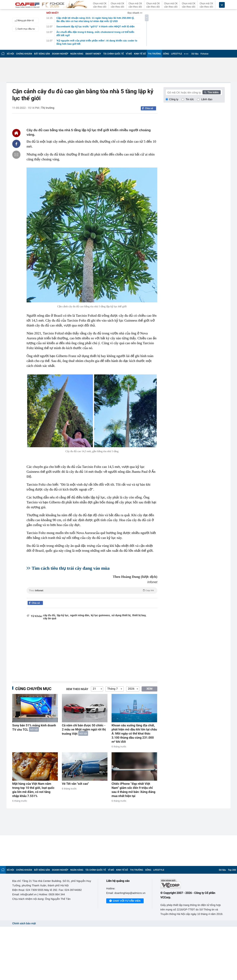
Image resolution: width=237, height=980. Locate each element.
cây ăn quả (50, 619)
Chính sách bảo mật (24, 924)
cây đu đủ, (49, 615)
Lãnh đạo (207, 99)
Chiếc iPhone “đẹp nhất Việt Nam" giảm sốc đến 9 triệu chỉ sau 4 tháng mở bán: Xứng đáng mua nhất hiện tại (133, 790)
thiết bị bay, (139, 615)
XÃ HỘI (10, 54)
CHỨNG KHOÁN (24, 54)
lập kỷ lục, (63, 615)
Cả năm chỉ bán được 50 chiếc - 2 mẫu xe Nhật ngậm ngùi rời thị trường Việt (84, 730)
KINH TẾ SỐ (140, 54)
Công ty (174, 99)
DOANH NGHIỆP (60, 54)
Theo (92, 590)
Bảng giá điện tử (24, 20)
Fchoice (204, 54)
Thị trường (48, 108)
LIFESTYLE (177, 54)
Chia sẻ (149, 108)
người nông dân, (80, 615)
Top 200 (232, 870)
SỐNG (166, 54)
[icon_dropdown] (222, 5)
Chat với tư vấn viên (125, 901)
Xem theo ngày (77, 689)
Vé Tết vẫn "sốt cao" (75, 784)
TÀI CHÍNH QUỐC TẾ (113, 54)
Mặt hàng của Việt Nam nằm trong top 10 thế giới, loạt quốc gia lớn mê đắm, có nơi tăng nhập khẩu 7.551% (33, 790)
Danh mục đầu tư (24, 29)
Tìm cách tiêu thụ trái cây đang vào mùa (71, 568)
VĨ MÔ (129, 54)
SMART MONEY (93, 54)
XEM (149, 689)
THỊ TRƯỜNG (154, 54)
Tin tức (190, 99)
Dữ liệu (195, 54)
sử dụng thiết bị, (121, 615)
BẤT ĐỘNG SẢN (42, 54)
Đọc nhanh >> (135, 13)
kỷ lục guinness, (101, 615)
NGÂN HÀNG (77, 54)
